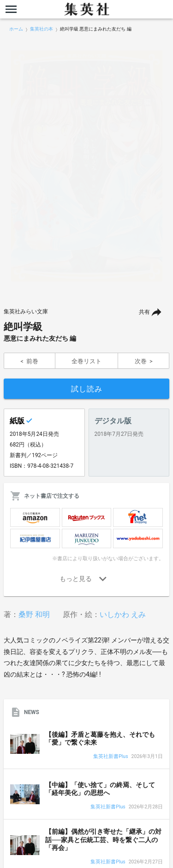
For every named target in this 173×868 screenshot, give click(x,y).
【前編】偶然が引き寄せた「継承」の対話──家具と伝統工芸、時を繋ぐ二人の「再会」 (103, 840)
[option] (86, 166)
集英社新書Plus (110, 757)
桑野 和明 (34, 614)
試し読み (87, 389)
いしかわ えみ (123, 614)
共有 (144, 312)
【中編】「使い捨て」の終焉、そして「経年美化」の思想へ (100, 789)
